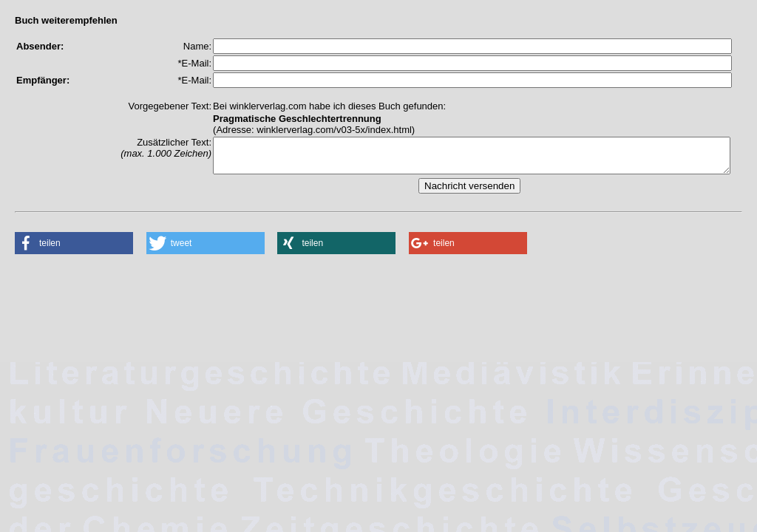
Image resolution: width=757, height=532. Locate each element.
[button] (74, 250)
